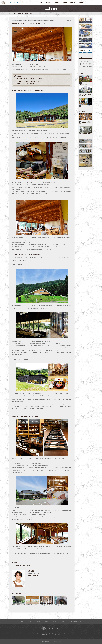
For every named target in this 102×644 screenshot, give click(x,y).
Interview (49, 3)
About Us (73, 3)
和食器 (52, 21)
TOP (10, 13)
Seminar (57, 3)
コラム (26, 21)
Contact (81, 3)
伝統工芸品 (47, 21)
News (42, 3)
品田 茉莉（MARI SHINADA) (34, 575)
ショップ (31, 21)
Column (65, 3)
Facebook (59, 635)
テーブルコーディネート (39, 21)
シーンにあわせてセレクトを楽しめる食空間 (27, 81)
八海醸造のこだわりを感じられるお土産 (26, 83)
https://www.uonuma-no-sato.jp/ (23, 565)
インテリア (86, 63)
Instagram (44, 635)
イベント (83, 65)
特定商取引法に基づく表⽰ (76, 621)
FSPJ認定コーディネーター (18, 21)
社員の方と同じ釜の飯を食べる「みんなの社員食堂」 (30, 79)
